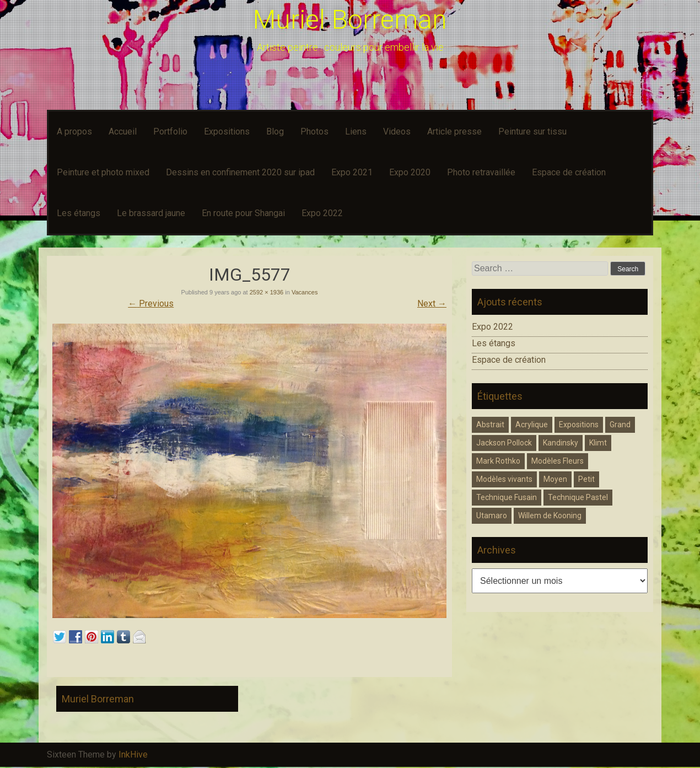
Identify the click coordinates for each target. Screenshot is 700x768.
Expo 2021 (352, 172)
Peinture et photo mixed (103, 172)
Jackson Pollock (504, 443)
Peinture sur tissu (532, 131)
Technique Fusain (507, 497)
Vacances (305, 292)
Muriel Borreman (350, 20)
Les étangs (79, 213)
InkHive (133, 754)
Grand (620, 425)
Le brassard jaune (151, 213)
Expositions (227, 131)
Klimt (598, 443)
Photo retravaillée (481, 172)
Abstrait (490, 425)
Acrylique (532, 425)
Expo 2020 (410, 172)
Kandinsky (561, 443)
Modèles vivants (504, 479)
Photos (314, 131)
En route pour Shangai (243, 213)
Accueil (123, 131)
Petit (586, 479)
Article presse (454, 131)
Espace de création (569, 172)
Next (432, 304)
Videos (397, 131)
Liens (356, 131)
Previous (151, 304)
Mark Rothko (498, 461)
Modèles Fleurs (558, 461)
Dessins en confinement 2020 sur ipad (240, 172)
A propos (74, 131)
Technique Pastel (578, 497)
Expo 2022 (322, 213)
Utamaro (492, 515)
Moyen (555, 479)
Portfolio (170, 131)
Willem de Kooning (550, 515)
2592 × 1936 (266, 292)
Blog (275, 131)
